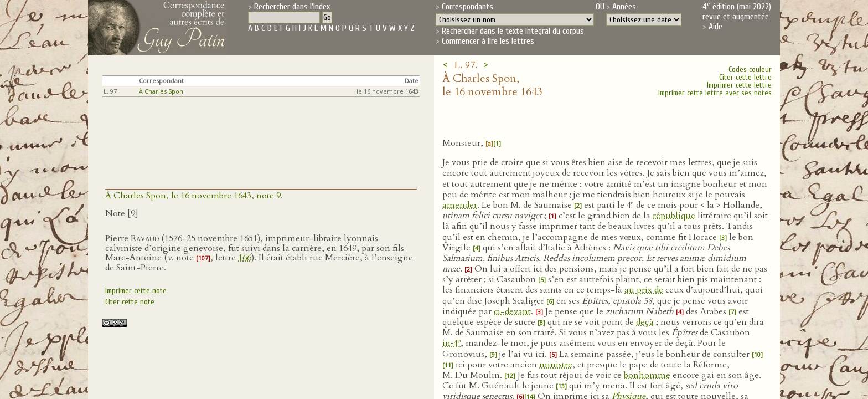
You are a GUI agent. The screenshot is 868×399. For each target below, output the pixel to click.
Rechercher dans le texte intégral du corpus (513, 31)
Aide (715, 27)
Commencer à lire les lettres (488, 41)
